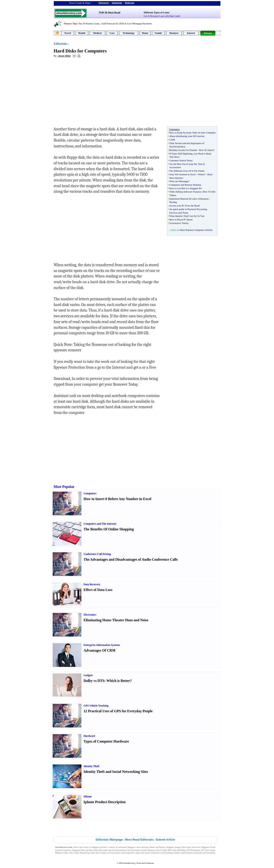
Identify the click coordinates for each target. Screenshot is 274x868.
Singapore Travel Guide (157, 850)
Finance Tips (70, 23)
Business (174, 33)
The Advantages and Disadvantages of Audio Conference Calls (131, 559)
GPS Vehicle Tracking (96, 706)
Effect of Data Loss (98, 590)
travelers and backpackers (124, 853)
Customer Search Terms (181, 160)
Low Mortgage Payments (139, 23)
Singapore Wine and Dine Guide (85, 850)
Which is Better (118, 681)
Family (158, 33)
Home (145, 33)
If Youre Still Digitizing (181, 154)
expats (138, 853)
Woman (208, 33)
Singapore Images (174, 847)
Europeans (198, 853)
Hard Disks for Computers (80, 51)
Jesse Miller (64, 56)
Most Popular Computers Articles (196, 230)
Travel (68, 33)
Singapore (104, 3)
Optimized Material (179, 199)
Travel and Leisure (81, 847)
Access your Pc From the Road (184, 206)
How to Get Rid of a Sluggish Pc (185, 188)
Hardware (89, 736)
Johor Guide (74, 853)
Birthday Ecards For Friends (183, 150)
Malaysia (130, 3)
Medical (97, 33)
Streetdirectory (129, 863)
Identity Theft (92, 766)
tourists (148, 853)
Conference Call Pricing (97, 554)
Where (201, 174)
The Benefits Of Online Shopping (109, 529)
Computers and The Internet (100, 524)
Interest (191, 33)
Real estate (186, 847)
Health (82, 33)
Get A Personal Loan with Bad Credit (162, 16)
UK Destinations (194, 850)
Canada (177, 853)
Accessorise (175, 167)
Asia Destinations (119, 850)
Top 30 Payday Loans (89, 23)
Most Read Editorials (139, 840)
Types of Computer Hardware (106, 741)
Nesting (173, 202)
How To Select (206, 150)
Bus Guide (103, 850)
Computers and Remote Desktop (185, 185)
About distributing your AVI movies (187, 136)
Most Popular (64, 487)
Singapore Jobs (61, 856)
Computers (90, 493)
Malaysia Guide (62, 853)
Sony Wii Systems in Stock (183, 174)
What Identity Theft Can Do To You (187, 216)
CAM (172, 140)
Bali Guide (172, 850)
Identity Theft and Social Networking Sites (116, 772)
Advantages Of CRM (100, 650)
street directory (142, 847)
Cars (112, 33)
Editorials (60, 44)
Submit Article (165, 840)
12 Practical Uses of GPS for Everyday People (118, 711)
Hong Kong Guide (87, 853)
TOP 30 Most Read (109, 13)
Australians (210, 853)
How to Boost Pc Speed (181, 219)
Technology (128, 33)
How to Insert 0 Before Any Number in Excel (118, 499)
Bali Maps (182, 850)
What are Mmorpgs (179, 181)
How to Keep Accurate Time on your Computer (192, 133)
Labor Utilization (200, 199)
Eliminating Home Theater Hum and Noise (116, 620)
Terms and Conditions (145, 863)
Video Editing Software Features (185, 192)
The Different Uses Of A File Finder (187, 171)
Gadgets (88, 675)
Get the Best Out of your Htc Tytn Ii (187, 164)
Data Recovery (92, 584)
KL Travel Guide (208, 850)
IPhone (88, 797)
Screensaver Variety (179, 223)
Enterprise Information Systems (102, 645)
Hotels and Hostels (157, 847)
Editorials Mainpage (109, 840)
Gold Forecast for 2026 (113, 23)
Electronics (90, 615)
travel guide (135, 850)
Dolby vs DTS (94, 681)
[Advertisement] (90, 93)
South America (187, 853)
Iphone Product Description (105, 802)
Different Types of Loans (156, 12)
